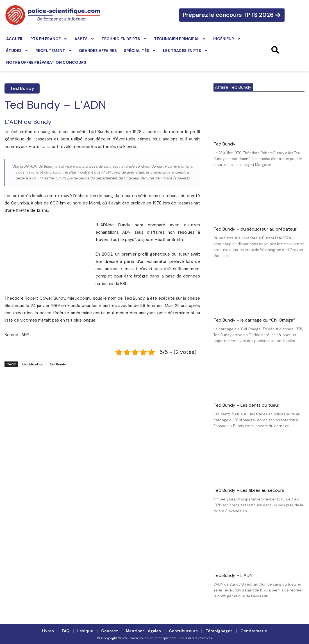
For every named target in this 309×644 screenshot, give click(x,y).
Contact (110, 631)
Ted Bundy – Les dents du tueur (246, 405)
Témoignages (219, 631)
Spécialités (140, 51)
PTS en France (49, 39)
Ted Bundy (22, 88)
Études (17, 51)
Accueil (15, 39)
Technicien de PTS (124, 39)
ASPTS (84, 39)
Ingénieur (227, 39)
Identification (33, 364)
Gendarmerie (254, 631)
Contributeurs (183, 631)
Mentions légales (143, 631)
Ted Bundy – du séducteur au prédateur (255, 229)
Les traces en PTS (185, 51)
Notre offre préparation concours (46, 62)
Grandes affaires (98, 51)
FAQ (66, 631)
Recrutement (54, 51)
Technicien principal (180, 39)
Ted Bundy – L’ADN (233, 575)
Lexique (85, 631)
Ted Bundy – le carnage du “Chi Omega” (254, 320)
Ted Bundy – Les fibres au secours (249, 490)
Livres (48, 631)
